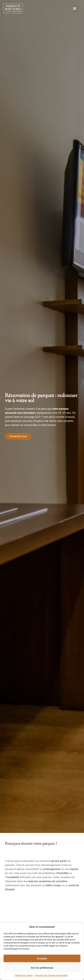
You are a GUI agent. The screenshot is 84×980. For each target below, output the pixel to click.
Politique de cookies (24, 975)
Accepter (42, 959)
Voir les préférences (42, 968)
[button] (75, 9)
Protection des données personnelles (51, 975)
